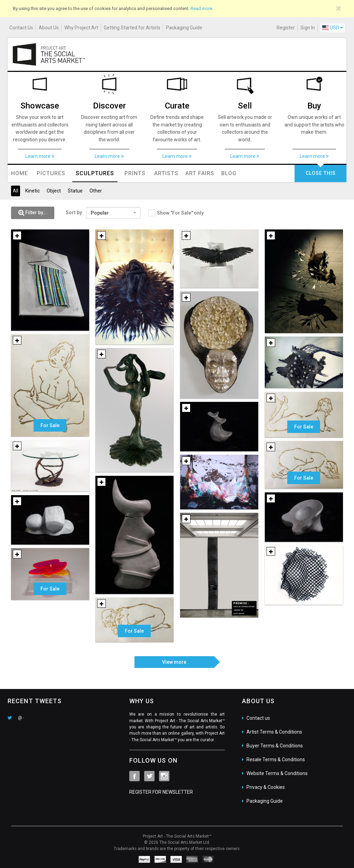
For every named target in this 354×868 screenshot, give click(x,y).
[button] (33, 213)
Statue (75, 191)
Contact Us (21, 28)
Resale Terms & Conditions (276, 759)
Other (96, 191)
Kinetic (32, 191)
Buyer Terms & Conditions (275, 746)
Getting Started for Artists (132, 28)
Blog (229, 173)
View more (174, 662)
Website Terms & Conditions (277, 773)
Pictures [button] (51, 173)
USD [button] (333, 28)
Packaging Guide (184, 28)
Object (54, 191)
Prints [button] (135, 173)
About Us (49, 28)
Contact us (258, 718)
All (16, 191)
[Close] (339, 8)
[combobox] (113, 213)
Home (20, 173)
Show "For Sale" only (180, 213)
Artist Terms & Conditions (274, 732)
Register (286, 28)
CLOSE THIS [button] (321, 173)
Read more (201, 8)
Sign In (308, 28)
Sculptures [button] (95, 173)
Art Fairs (200, 173)
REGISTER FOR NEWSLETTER (161, 792)
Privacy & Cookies (266, 787)
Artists (166, 173)
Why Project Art (81, 28)
